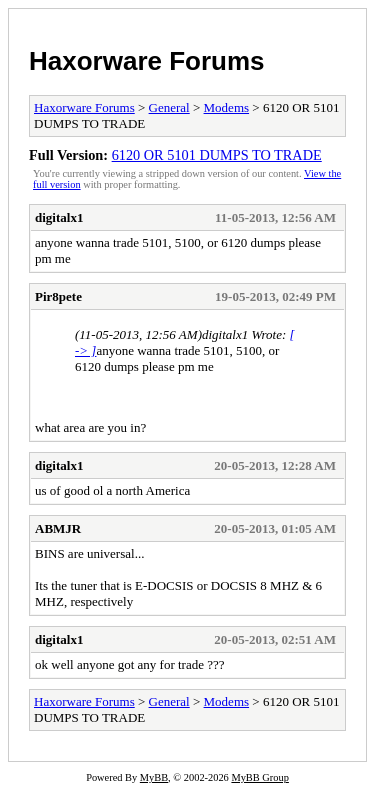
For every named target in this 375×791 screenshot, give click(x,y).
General (169, 107)
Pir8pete (58, 296)
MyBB (154, 777)
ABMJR (58, 528)
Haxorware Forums (147, 61)
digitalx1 (59, 217)
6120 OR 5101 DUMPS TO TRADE (217, 155)
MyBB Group (259, 777)
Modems (227, 107)
